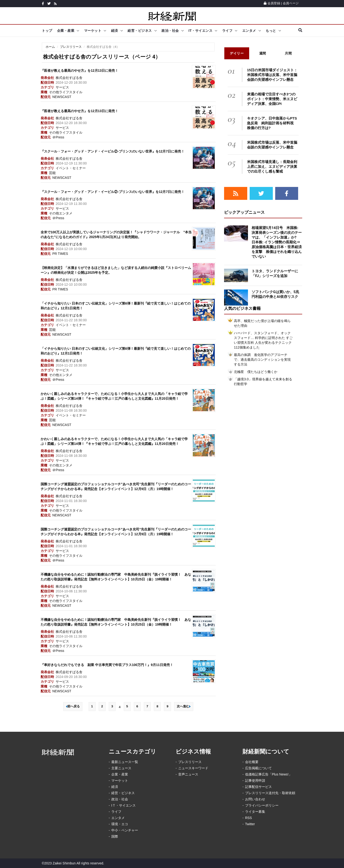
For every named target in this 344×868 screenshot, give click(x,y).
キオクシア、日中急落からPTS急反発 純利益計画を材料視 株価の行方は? (272, 123)
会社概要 (252, 762)
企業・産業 (66, 31)
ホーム (50, 47)
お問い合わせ (255, 799)
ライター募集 (255, 812)
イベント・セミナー (71, 168)
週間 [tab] (263, 53)
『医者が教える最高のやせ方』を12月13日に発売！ (79, 71)
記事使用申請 (255, 781)
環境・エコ (120, 824)
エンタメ (249, 31)
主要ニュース (121, 768)
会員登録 (272, 3)
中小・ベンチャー (125, 830)
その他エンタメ (61, 213)
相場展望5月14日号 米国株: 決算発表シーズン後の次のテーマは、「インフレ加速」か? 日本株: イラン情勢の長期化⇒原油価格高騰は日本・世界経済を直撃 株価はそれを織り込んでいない (277, 242)
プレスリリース (71, 47)
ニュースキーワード (193, 768)
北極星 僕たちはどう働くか (256, 372)
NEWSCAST (62, 97)
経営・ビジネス (140, 31)
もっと (271, 31)
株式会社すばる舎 (69, 78)
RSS (249, 818)
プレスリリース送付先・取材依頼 (270, 793)
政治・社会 (170, 31)
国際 (115, 836)
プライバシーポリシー (262, 805)
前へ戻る (73, 706)
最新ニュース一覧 (125, 762)
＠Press (58, 137)
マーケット (93, 31)
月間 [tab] (288, 53)
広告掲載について (258, 768)
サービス (62, 87)
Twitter (250, 824)
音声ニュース (188, 774)
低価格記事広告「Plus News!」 (269, 774)
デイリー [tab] (237, 53)
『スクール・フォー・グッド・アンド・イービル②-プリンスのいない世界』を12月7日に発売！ (113, 151)
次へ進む (184, 706)
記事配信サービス (258, 787)
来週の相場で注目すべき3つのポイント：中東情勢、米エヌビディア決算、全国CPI (272, 99)
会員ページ (291, 3)
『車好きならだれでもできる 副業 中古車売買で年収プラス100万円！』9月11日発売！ (107, 665)
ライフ (227, 31)
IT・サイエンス (200, 31)
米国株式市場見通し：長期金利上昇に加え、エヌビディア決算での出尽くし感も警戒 (272, 167)
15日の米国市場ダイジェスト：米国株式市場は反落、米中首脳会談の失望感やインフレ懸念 (272, 75)
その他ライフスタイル (66, 92)
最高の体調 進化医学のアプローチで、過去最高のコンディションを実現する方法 (262, 360)
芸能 (52, 173)
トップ (47, 31)
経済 (115, 31)
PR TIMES (60, 254)
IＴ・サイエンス (124, 805)
